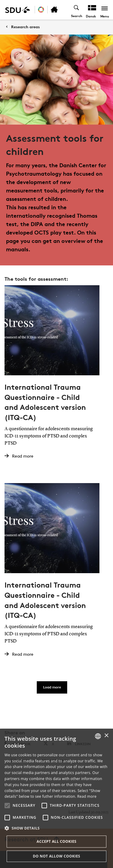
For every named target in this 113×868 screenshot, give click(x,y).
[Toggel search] (77, 10)
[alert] (56, 798)
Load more (52, 687)
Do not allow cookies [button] (56, 856)
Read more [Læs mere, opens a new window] (87, 796)
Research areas (25, 27)
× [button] (106, 736)
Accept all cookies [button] (56, 841)
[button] (7, 806)
